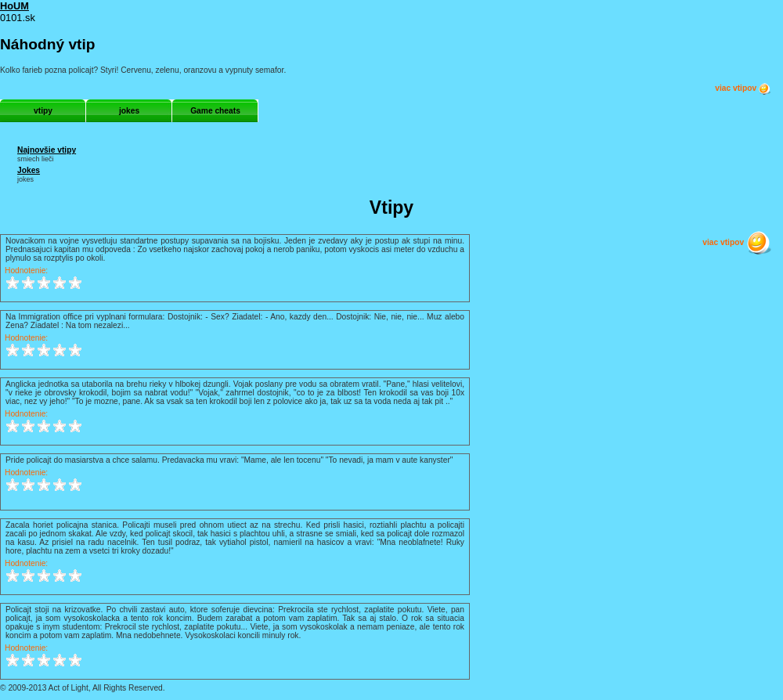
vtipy (43, 111)
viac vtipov (743, 88)
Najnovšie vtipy (47, 150)
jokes (129, 111)
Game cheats (215, 111)
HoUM (14, 6)
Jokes (29, 170)
